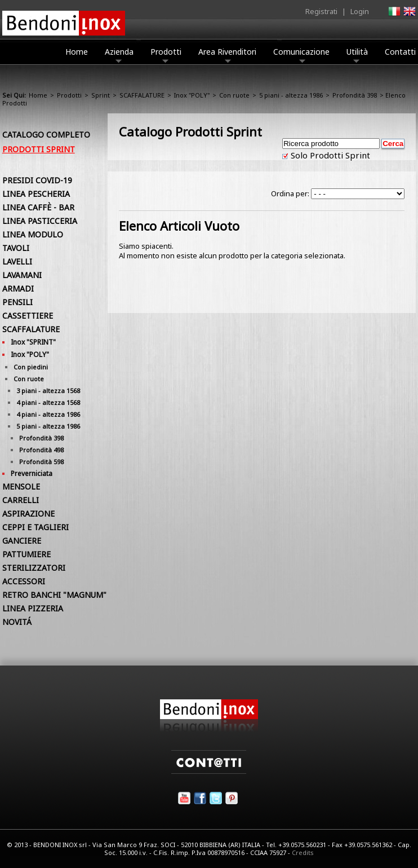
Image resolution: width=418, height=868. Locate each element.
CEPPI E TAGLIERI (35, 527)
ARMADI (18, 288)
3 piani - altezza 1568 (48, 391)
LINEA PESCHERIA (36, 194)
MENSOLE (21, 486)
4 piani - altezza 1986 (48, 414)
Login (360, 11)
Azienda (119, 55)
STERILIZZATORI (34, 568)
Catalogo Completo (46, 135)
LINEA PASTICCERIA (40, 221)
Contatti (400, 52)
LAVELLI (17, 261)
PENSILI (17, 302)
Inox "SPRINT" (33, 342)
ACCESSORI (24, 581)
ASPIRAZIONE (28, 514)
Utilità (357, 55)
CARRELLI (21, 500)
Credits (303, 852)
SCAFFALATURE (142, 95)
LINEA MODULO (33, 234)
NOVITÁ (17, 622)
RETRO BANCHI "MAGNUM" (54, 595)
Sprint (101, 95)
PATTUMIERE (26, 554)
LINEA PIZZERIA (33, 608)
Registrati (321, 11)
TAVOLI (16, 248)
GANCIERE (22, 541)
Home (77, 52)
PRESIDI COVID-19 (37, 180)
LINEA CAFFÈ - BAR (38, 207)
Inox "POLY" (192, 95)
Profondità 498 (41, 450)
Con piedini (31, 367)
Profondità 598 (41, 462)
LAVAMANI (22, 275)
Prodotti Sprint (39, 149)
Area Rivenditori (227, 55)
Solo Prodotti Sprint (329, 155)
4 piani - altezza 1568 (48, 402)
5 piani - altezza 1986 (291, 95)
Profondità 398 (355, 95)
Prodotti (166, 55)
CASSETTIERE (28, 316)
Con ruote (234, 95)
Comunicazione (301, 55)
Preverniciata (32, 473)
